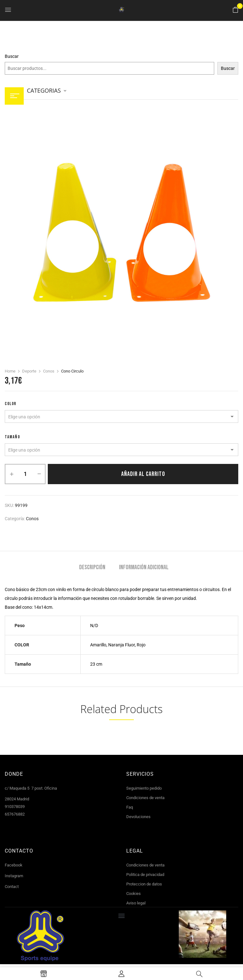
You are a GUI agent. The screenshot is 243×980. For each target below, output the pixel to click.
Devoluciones (138, 817)
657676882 (15, 814)
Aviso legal (136, 903)
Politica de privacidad (145, 875)
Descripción (92, 567)
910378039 (15, 807)
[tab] (92, 568)
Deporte (29, 371)
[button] (235, 10)
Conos (49, 371)
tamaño (12, 437)
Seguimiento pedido (144, 788)
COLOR (11, 404)
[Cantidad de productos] (25, 474)
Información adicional (144, 567)
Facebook (14, 865)
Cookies (134, 894)
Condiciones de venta (145, 798)
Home (10, 371)
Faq (130, 807)
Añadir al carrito (143, 474)
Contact (12, 887)
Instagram (14, 876)
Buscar (12, 56)
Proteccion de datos (144, 884)
